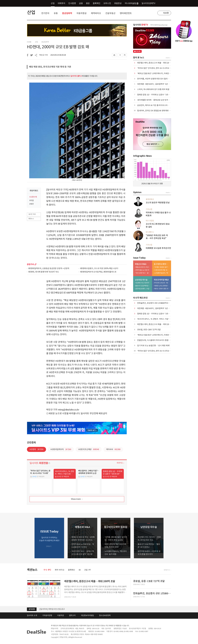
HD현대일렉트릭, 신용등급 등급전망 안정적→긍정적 (49, 269)
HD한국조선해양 (89, 449)
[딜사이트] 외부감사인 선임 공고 (52, 609)
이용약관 (61, 615)
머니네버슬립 (132, 3)
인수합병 (72, 3)
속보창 (166, 13)
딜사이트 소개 (32, 615)
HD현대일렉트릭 (61, 449)
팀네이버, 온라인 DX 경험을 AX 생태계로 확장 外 (156, 111)
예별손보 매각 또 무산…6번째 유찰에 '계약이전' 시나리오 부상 (143, 267)
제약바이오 (96, 13)
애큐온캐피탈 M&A (161, 280)
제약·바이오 (60, 570)
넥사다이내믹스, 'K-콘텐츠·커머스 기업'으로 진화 (157, 319)
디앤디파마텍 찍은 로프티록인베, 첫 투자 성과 (162, 270)
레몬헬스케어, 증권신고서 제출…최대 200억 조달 (156, 63)
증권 (88, 3)
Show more (77, 499)
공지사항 (32, 609)
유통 (56, 13)
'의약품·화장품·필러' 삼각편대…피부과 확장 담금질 (162, 267)
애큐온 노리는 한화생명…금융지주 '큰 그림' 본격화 (162, 286)
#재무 (32, 204)
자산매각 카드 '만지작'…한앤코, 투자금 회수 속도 (143, 283)
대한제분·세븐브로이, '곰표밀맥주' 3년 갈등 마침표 (157, 84)
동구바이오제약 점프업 (162, 264)
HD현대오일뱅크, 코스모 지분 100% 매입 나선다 (99, 269)
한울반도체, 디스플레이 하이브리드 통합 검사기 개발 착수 (160, 340)
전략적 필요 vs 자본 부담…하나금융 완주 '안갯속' (143, 270)
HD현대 (36, 449)
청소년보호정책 (105, 615)
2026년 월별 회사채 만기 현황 (152, 184)
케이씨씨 (113, 449)
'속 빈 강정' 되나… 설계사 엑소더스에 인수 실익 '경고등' (143, 273)
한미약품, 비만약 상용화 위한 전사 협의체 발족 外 (156, 79)
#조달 (32, 200)
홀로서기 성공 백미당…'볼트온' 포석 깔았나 (143, 286)
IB (80, 570)
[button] (169, 538)
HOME (29, 42)
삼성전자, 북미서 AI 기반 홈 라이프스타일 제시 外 (156, 105)
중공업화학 (67, 13)
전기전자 (45, 13)
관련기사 (30, 264)
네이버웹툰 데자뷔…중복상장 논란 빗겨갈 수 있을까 (157, 100)
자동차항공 (81, 13)
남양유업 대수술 (141, 280)
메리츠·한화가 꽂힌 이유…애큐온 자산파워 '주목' (162, 289)
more (35, 264)
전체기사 (167, 570)
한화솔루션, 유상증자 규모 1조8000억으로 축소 (156, 303)
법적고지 (72, 615)
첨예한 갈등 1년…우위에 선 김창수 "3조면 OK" (156, 95)
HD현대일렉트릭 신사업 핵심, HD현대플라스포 (98, 272)
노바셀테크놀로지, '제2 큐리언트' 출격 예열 (162, 273)
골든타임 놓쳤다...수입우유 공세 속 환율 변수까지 (143, 289)
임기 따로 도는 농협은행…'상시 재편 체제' (154, 346)
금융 (81, 3)
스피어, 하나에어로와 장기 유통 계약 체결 (153, 89)
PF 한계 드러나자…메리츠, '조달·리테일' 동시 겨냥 (162, 283)
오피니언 (107, 3)
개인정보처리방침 (87, 615)
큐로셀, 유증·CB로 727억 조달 (149, 330)
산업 (53, 3)
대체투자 (62, 3)
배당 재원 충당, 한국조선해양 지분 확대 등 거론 (50, 67)
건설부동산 (110, 13)
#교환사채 (33, 197)
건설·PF (88, 570)
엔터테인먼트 (126, 13)
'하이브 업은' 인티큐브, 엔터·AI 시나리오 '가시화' (157, 68)
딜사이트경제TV (150, 3)
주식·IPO (47, 570)
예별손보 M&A (141, 264)
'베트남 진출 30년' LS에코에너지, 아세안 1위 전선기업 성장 (160, 73)
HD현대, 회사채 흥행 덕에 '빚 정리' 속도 (44, 272)
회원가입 (120, 463)
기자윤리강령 (47, 615)
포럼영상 (118, 3)
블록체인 (97, 3)
